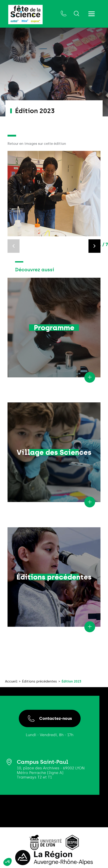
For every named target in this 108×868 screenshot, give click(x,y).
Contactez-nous (50, 719)
